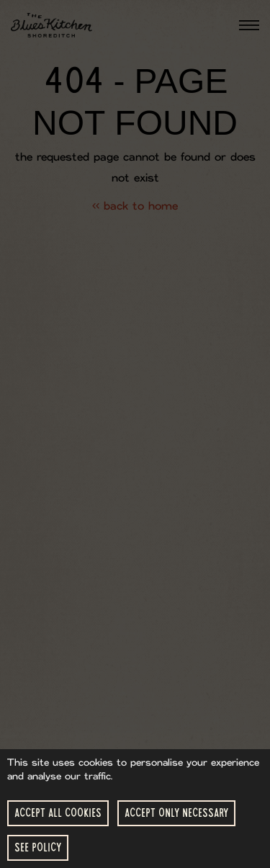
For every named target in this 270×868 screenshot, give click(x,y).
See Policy (38, 847)
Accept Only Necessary (176, 813)
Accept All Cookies (58, 813)
